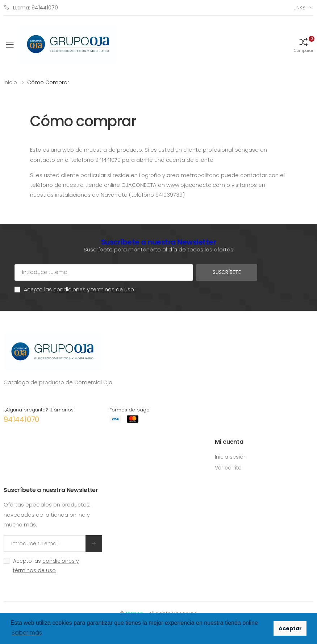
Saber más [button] (27, 633)
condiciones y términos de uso (94, 290)
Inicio (10, 82)
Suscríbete (226, 272)
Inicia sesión (231, 457)
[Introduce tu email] (45, 543)
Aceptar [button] (290, 628)
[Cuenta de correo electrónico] (103, 272)
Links (299, 8)
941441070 (21, 419)
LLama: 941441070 (31, 7)
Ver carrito (228, 468)
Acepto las (79, 290)
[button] (304, 45)
